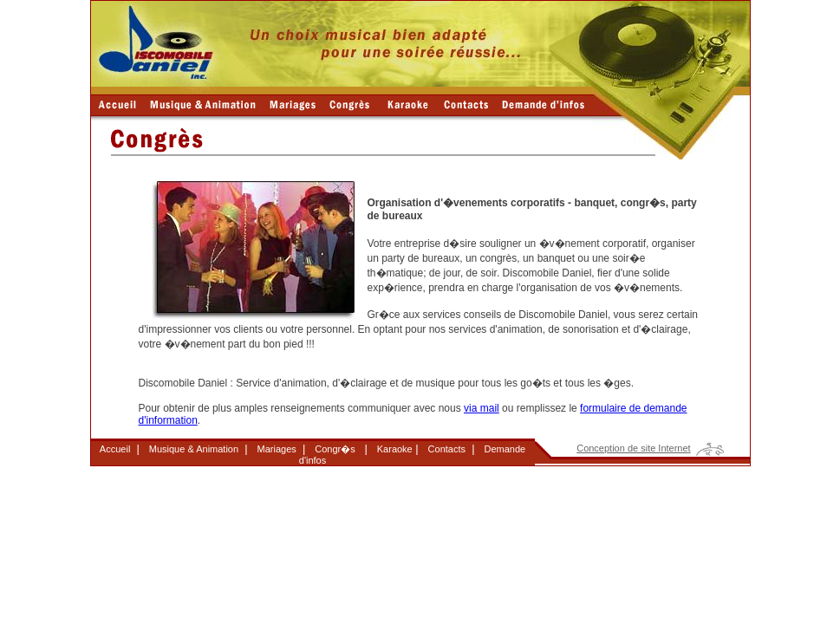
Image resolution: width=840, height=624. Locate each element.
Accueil (115, 449)
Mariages (277, 449)
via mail (482, 408)
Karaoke (395, 449)
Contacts (447, 449)
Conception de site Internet (633, 448)
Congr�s (335, 449)
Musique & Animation (194, 449)
